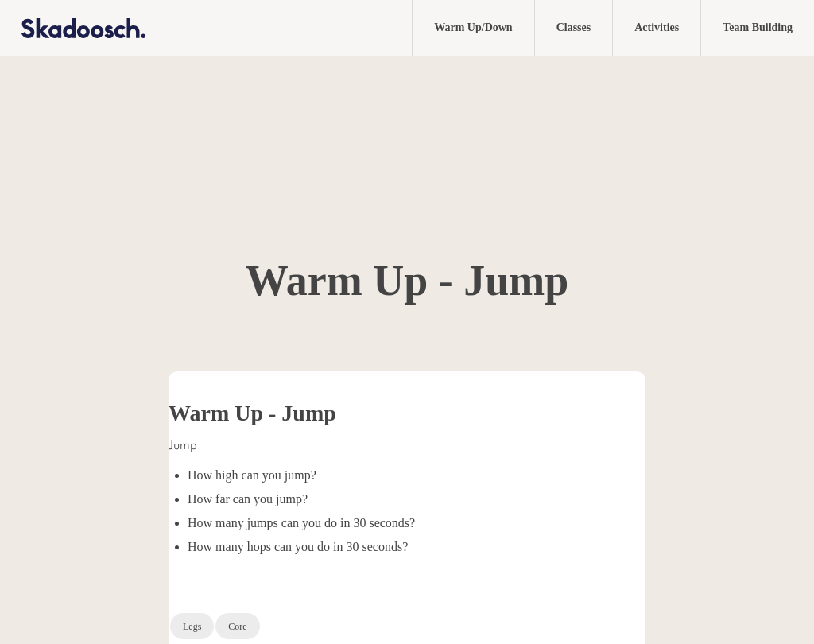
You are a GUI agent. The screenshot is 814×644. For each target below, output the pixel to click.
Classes (574, 27)
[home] (73, 27)
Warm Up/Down (473, 27)
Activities (657, 27)
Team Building (758, 27)
